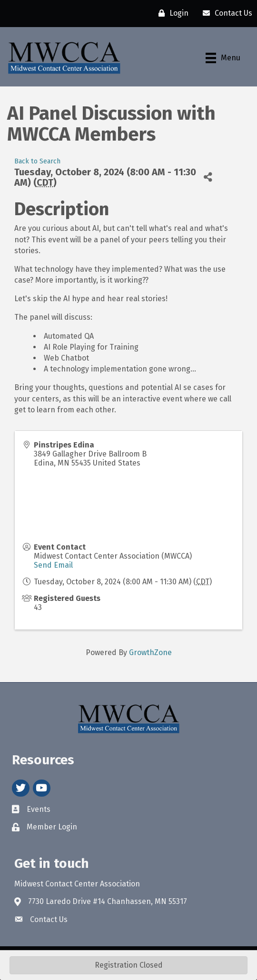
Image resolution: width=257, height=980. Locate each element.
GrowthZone (150, 652)
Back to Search (37, 161)
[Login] (171, 13)
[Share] (208, 177)
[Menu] (223, 58)
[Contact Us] (225, 13)
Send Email (53, 565)
